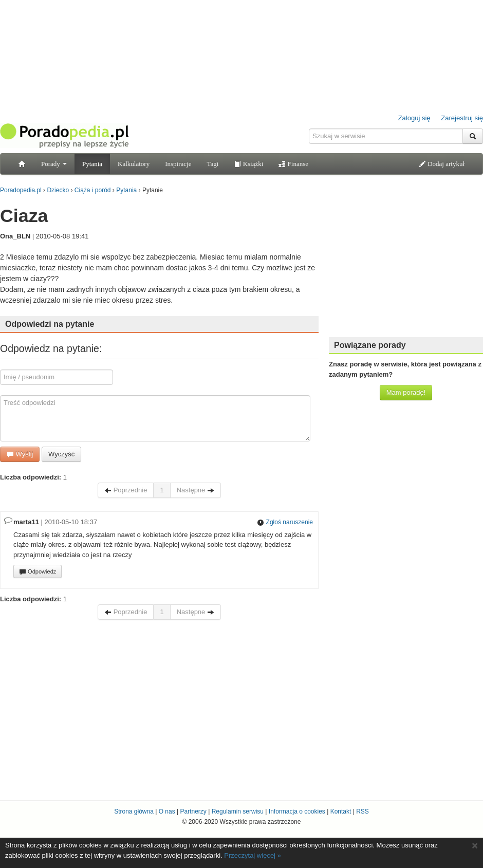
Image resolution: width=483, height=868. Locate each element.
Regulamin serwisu (238, 811)
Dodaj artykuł (442, 164)
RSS (363, 811)
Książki (248, 164)
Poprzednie (126, 490)
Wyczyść (61, 454)
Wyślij (20, 454)
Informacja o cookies (297, 811)
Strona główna (134, 811)
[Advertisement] (406, 265)
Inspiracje (178, 164)
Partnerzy (193, 811)
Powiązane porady (370, 345)
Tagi (212, 164)
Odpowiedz (38, 572)
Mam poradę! (406, 392)
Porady (54, 164)
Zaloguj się (414, 118)
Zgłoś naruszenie (285, 522)
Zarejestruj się (462, 118)
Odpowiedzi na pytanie (50, 324)
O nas (167, 811)
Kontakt (341, 811)
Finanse (293, 164)
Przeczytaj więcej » (253, 855)
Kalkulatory (134, 164)
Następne (196, 490)
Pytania (92, 164)
